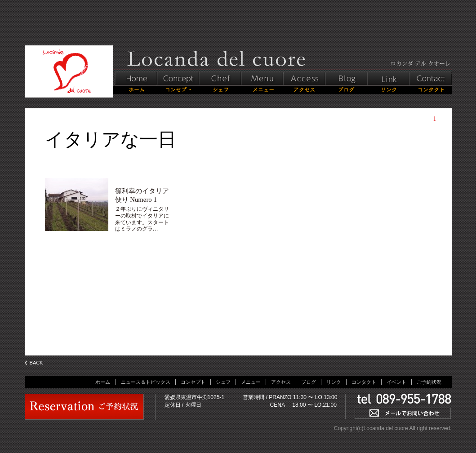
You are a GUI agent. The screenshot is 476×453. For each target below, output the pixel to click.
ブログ (309, 382)
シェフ (223, 382)
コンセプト (193, 382)
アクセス (281, 382)
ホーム (103, 382)
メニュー (251, 382)
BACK (36, 363)
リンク (334, 382)
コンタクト (364, 382)
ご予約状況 (429, 382)
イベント (396, 382)
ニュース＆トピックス (146, 382)
